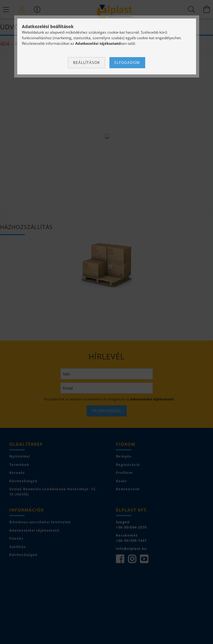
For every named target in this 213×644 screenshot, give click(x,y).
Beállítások (86, 63)
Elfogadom (127, 63)
